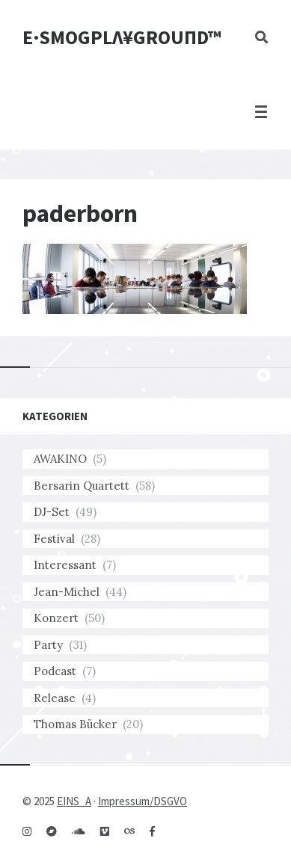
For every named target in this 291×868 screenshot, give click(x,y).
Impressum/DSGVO (143, 801)
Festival (54, 539)
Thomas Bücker (75, 724)
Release (55, 698)
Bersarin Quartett (82, 486)
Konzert (56, 618)
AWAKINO (60, 459)
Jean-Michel (67, 592)
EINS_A (74, 801)
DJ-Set (52, 512)
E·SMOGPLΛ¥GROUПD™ (122, 37)
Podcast (55, 671)
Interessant (65, 565)
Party (48, 645)
